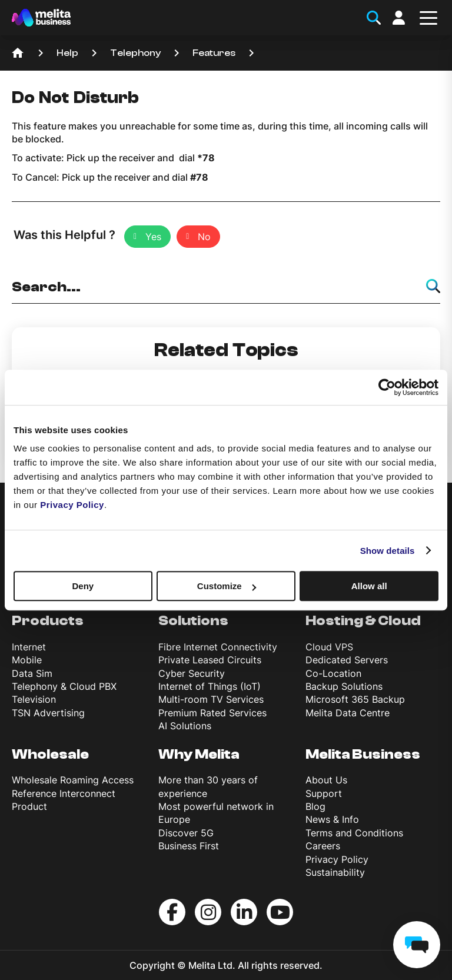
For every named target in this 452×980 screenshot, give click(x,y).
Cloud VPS (329, 647)
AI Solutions (185, 726)
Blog (315, 806)
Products (48, 621)
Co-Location (333, 673)
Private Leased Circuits (210, 660)
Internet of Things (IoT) (210, 686)
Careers (323, 846)
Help (67, 53)
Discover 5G (186, 833)
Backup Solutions (344, 686)
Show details (388, 551)
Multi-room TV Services (211, 699)
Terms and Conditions (354, 833)
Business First (189, 846)
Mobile (27, 660)
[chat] (417, 945)
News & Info (332, 819)
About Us (326, 780)
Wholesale (50, 754)
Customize (227, 586)
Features (214, 53)
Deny (83, 586)
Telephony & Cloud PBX (64, 686)
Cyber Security (192, 673)
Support (324, 793)
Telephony (135, 53)
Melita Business (363, 754)
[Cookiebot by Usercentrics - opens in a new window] (387, 387)
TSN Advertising (48, 713)
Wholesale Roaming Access (73, 780)
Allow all (369, 586)
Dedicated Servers (347, 660)
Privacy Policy (337, 859)
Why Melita (199, 754)
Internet (29, 647)
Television (34, 699)
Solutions (193, 621)
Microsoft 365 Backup (355, 699)
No (204, 237)
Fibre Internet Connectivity (218, 647)
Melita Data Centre (348, 713)
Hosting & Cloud (363, 621)
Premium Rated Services (212, 713)
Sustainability (335, 872)
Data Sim (32, 673)
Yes (153, 237)
